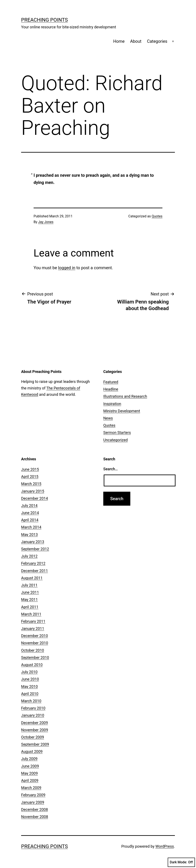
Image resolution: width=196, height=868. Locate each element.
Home (119, 41)
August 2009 (32, 751)
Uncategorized (116, 440)
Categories (157, 41)
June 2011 (30, 592)
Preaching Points (44, 20)
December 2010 (35, 636)
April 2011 (30, 607)
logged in (67, 268)
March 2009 (31, 788)
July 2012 (29, 556)
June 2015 (30, 469)
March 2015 (31, 484)
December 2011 (35, 571)
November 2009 (35, 730)
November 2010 (35, 643)
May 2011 (29, 600)
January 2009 (33, 802)
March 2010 (31, 701)
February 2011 (33, 621)
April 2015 (30, 477)
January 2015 (33, 491)
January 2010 (33, 715)
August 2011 (32, 578)
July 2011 (29, 585)
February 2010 (33, 708)
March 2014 (31, 527)
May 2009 (29, 773)
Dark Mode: (181, 862)
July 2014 (29, 506)
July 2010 (29, 672)
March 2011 (31, 614)
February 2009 (33, 795)
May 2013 (29, 535)
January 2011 (33, 629)
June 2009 (30, 766)
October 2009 (33, 737)
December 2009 (35, 723)
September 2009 (35, 744)
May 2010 (29, 687)
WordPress (165, 846)
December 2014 (35, 498)
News (108, 418)
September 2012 (35, 549)
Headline (111, 389)
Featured (111, 382)
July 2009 (29, 759)
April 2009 (30, 780)
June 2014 (30, 513)
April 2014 (30, 520)
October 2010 (33, 650)
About (136, 41)
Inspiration (112, 404)
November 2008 (35, 817)
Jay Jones (46, 222)
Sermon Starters (117, 433)
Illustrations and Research (125, 396)
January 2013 (33, 542)
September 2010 (35, 658)
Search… (111, 469)
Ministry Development (122, 411)
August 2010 (32, 665)
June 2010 (30, 679)
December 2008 (35, 809)
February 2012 (33, 563)
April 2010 (30, 694)
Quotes (157, 216)
